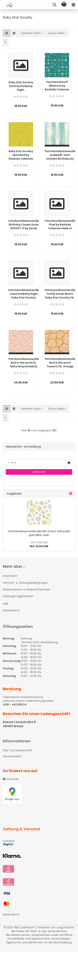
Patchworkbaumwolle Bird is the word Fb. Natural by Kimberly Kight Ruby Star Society (24, 363)
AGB (5, 604)
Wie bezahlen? (12, 756)
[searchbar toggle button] (55, 5)
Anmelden (39, 472)
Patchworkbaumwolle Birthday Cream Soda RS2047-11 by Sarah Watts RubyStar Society (24, 225)
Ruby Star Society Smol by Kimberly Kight (21, 86)
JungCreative (65, 927)
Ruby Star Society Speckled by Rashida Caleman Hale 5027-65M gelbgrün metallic (21, 155)
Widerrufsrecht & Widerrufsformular (27, 589)
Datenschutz (11, 610)
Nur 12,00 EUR (39, 544)
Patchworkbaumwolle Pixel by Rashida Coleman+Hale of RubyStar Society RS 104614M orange (60, 225)
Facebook (11, 779)
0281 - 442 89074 (15, 705)
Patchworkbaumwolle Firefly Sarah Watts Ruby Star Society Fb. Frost (60, 294)
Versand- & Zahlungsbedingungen (25, 583)
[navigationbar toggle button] (73, 5)
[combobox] (32, 33)
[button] (7, 33)
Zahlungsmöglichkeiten (18, 596)
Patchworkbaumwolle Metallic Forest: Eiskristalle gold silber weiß (39, 533)
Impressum (10, 576)
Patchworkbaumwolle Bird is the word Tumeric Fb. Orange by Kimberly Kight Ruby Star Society (60, 363)
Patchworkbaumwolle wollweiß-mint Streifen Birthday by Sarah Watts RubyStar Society (60, 155)
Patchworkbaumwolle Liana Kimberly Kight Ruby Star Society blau (24, 294)
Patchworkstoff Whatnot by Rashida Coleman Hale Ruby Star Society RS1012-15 (57, 86)
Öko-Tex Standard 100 (17, 750)
